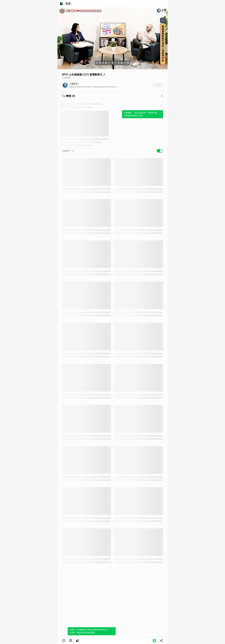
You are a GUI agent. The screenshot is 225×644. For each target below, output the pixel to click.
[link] (71, 641)
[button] (64, 641)
